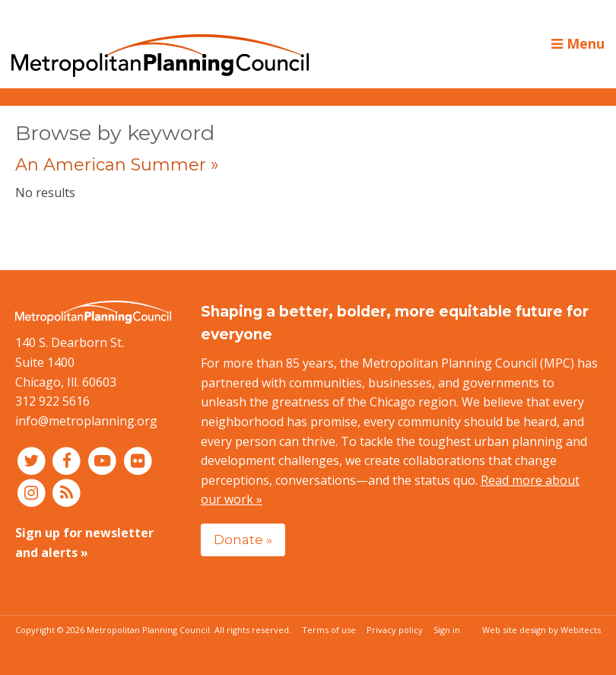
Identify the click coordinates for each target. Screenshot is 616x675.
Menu (578, 43)
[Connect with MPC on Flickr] (138, 460)
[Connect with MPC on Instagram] (33, 492)
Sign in (447, 630)
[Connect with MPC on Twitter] (33, 460)
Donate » (243, 539)
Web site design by (541, 630)
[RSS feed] (67, 492)
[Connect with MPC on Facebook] (69, 460)
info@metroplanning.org (86, 421)
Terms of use (329, 630)
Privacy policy (395, 630)
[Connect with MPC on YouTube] (104, 460)
